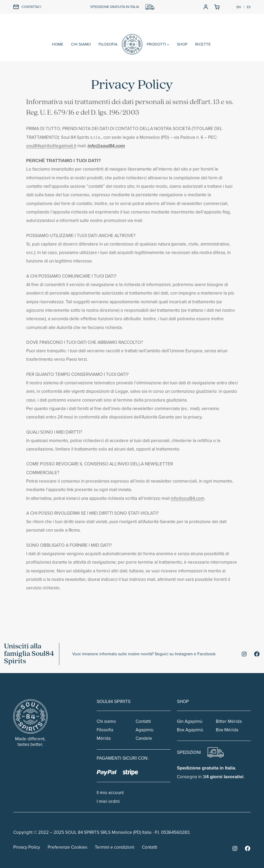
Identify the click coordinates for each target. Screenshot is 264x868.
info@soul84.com (106, 146)
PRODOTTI (156, 44)
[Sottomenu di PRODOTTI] (168, 44)
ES (249, 7)
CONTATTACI (31, 7)
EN (239, 7)
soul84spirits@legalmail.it (51, 146)
